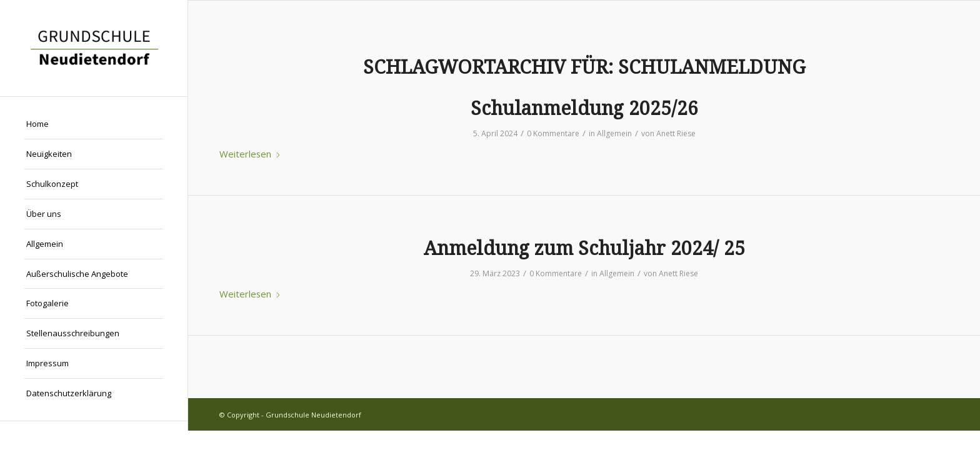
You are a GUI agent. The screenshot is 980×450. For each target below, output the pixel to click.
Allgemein (614, 133)
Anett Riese (676, 133)
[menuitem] (94, 124)
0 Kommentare (553, 133)
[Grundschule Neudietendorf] (94, 48)
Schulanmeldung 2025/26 (584, 108)
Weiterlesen (250, 154)
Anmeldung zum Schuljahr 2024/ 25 (584, 248)
